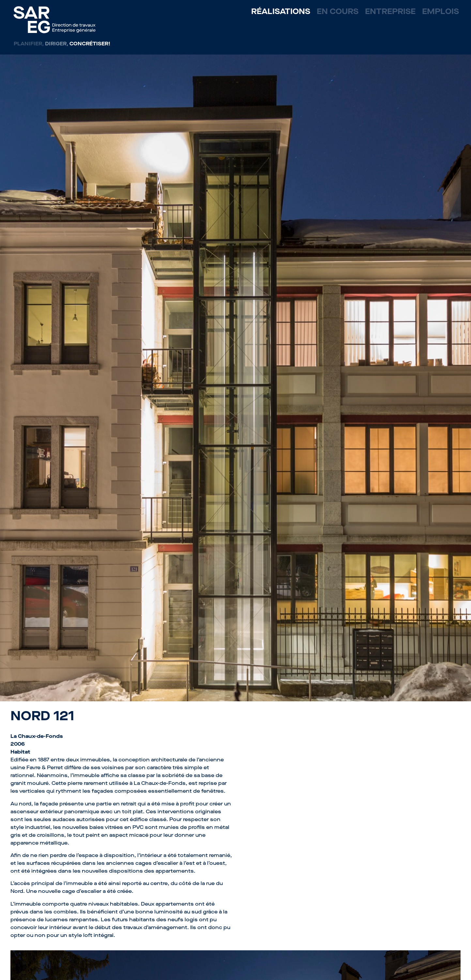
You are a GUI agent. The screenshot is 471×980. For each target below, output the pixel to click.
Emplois (441, 11)
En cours (338, 11)
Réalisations (281, 11)
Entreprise (390, 11)
